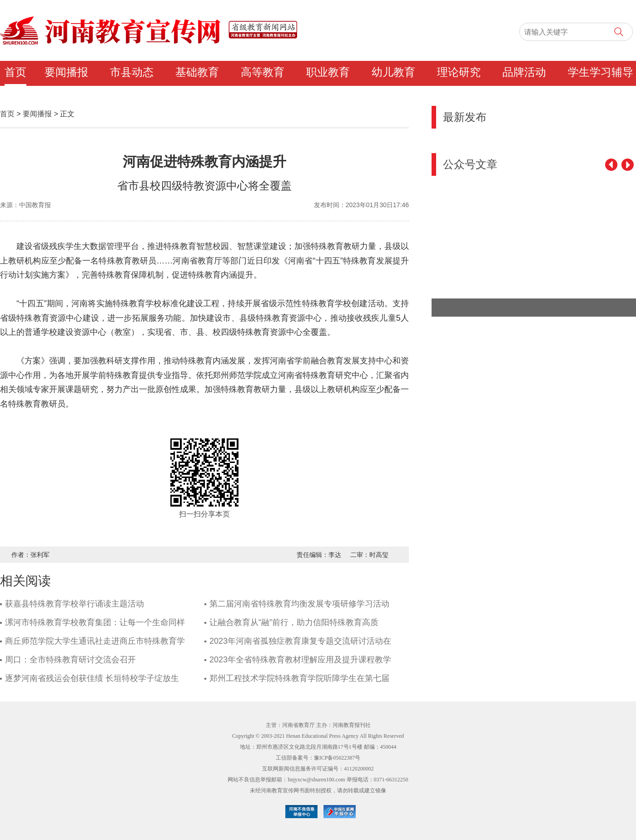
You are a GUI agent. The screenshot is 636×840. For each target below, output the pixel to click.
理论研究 (459, 72)
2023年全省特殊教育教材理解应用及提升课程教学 (300, 660)
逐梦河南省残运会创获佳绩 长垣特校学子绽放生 (92, 678)
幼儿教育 (393, 72)
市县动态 (132, 72)
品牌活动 (524, 72)
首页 (15, 72)
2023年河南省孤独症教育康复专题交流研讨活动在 (300, 641)
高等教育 (263, 72)
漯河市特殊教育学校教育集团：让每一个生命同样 (95, 622)
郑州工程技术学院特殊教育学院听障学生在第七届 (299, 678)
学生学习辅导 (601, 72)
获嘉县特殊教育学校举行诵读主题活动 (75, 604)
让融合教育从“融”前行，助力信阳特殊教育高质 (294, 622)
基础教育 (197, 72)
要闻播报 (66, 72)
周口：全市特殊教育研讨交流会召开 (70, 660)
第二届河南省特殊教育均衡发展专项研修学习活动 (299, 604)
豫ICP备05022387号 (337, 758)
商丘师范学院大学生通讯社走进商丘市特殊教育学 (95, 641)
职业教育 (328, 72)
